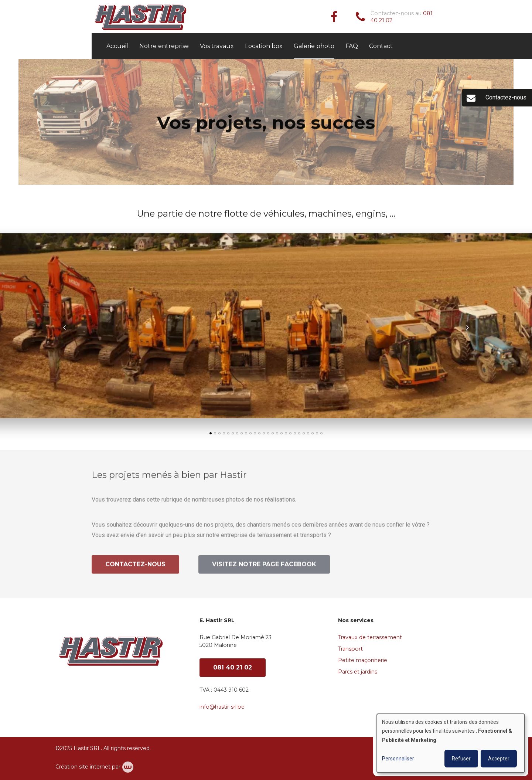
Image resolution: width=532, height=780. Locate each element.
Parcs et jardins (358, 672)
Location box (264, 46)
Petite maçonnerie (363, 660)
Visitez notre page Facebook (264, 567)
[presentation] (65, 328)
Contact (381, 46)
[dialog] (451, 743)
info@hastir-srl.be (222, 707)
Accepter (499, 759)
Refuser (461, 759)
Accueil (117, 46)
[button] (211, 434)
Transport (350, 649)
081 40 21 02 (233, 667)
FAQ (352, 46)
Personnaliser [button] (398, 759)
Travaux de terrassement (370, 637)
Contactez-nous (135, 567)
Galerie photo (314, 46)
